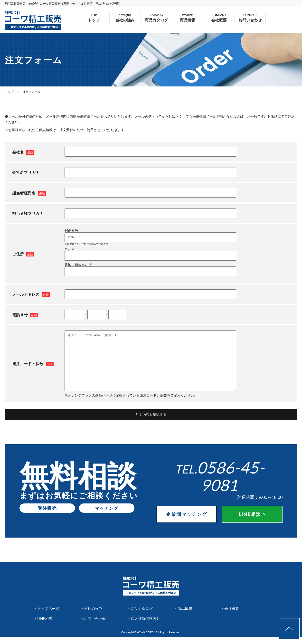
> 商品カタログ (141, 615)
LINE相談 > (252, 518)
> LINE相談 (44, 625)
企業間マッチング (187, 518)
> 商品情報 (184, 615)
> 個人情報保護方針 (145, 625)
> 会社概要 (231, 615)
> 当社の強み (92, 615)
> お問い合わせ (94, 625)
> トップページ (47, 615)
